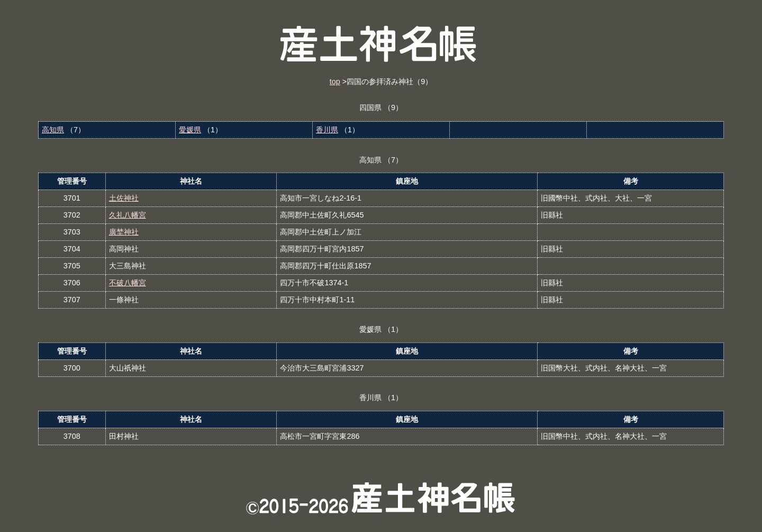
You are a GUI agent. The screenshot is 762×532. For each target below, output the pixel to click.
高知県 (53, 130)
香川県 (327, 130)
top (335, 82)
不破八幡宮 (128, 283)
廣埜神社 (124, 232)
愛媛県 (190, 130)
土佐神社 (124, 198)
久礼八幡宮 (128, 215)
